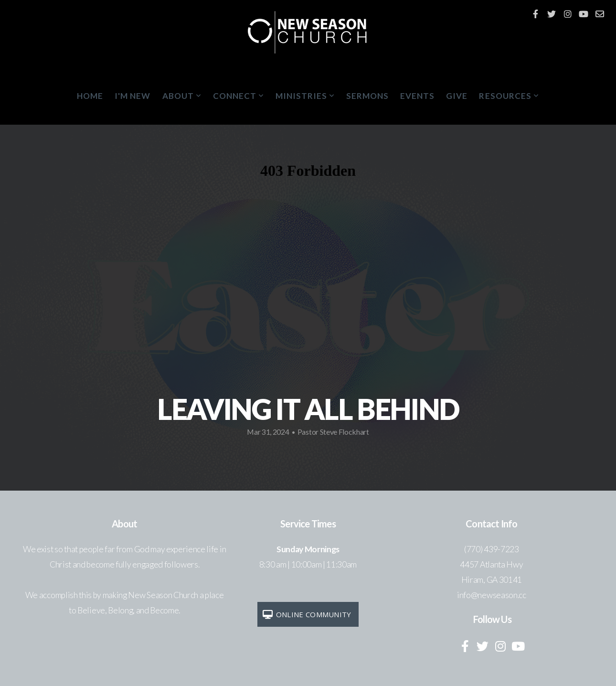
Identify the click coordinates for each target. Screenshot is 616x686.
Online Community (307, 614)
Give (457, 96)
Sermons (367, 96)
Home (90, 96)
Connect (239, 96)
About (182, 96)
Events (417, 96)
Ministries (305, 96)
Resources (509, 96)
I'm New (133, 96)
